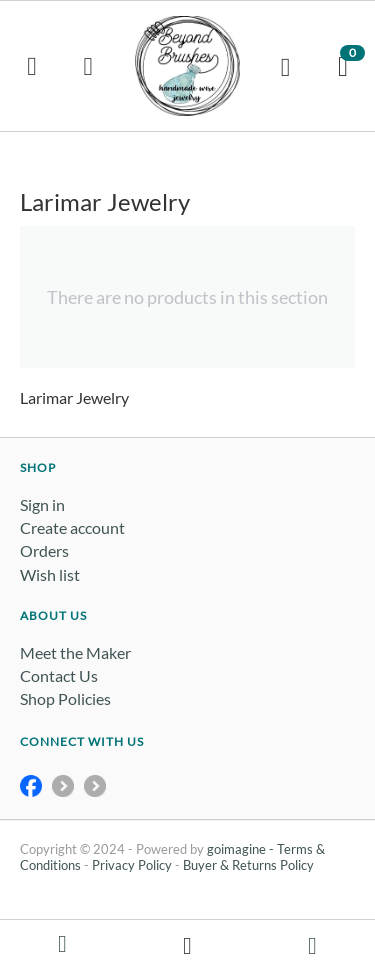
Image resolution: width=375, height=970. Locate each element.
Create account (72, 527)
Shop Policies (65, 698)
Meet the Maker (75, 652)
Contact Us (59, 675)
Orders (44, 550)
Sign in (42, 504)
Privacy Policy (132, 865)
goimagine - (242, 849)
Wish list (50, 574)
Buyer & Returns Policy (248, 865)
